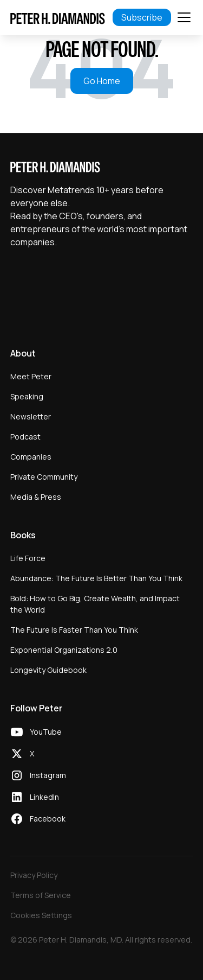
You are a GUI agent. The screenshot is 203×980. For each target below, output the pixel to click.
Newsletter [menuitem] (31, 416)
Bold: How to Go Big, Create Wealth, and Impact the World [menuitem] (95, 604)
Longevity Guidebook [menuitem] (48, 670)
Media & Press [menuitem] (36, 497)
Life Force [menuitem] (28, 558)
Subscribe (142, 17)
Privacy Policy (34, 875)
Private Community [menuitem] (44, 477)
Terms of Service (41, 895)
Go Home (102, 81)
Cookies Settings (41, 915)
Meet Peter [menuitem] (31, 376)
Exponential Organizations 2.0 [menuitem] (64, 650)
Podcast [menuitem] (25, 437)
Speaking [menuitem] (27, 396)
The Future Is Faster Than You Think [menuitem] (74, 630)
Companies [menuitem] (31, 457)
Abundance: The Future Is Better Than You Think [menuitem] (96, 578)
